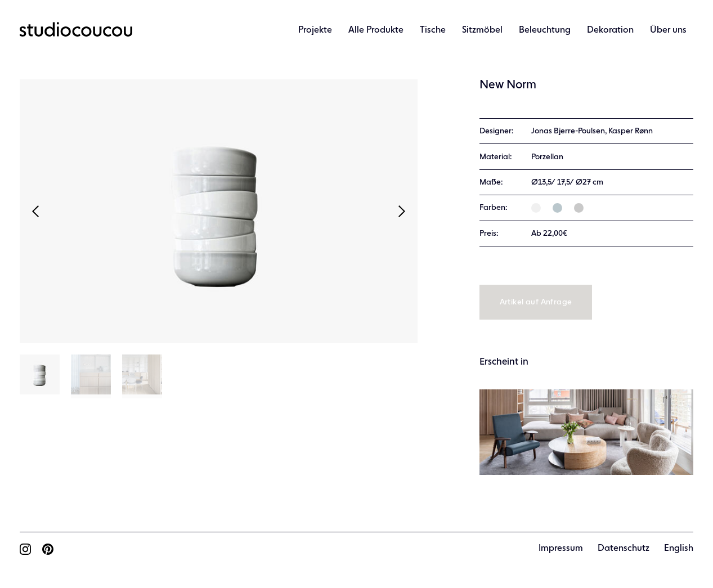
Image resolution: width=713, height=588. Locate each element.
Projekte (315, 30)
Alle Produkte (376, 30)
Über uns (668, 30)
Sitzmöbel (482, 30)
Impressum (561, 549)
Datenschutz (624, 549)
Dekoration (610, 30)
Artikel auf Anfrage (536, 302)
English (679, 549)
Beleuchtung (545, 30)
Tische (433, 30)
